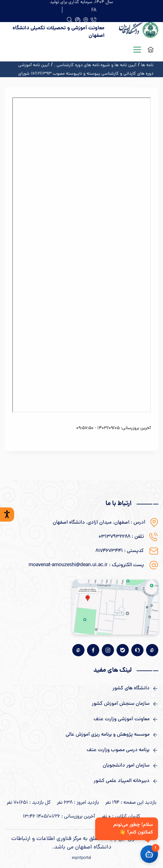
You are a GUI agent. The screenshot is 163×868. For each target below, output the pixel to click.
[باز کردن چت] (149, 854)
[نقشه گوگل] (115, 607)
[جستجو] (78, 20)
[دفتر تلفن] (94, 20)
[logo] (136, 32)
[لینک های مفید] (81, 688)
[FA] (94, 10)
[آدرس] (86, 20)
